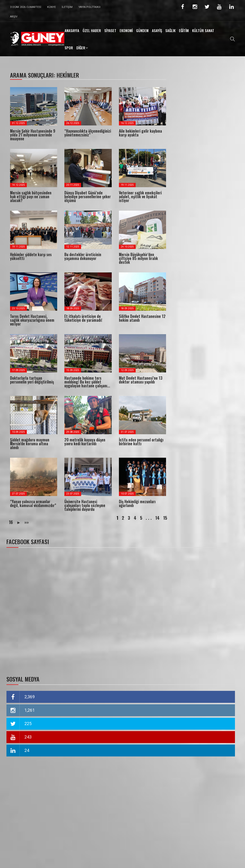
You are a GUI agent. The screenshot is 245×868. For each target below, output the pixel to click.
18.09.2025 (73, 308)
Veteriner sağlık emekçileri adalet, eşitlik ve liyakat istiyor (140, 197)
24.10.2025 (127, 247)
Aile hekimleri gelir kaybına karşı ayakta (140, 133)
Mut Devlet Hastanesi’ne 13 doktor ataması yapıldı (141, 380)
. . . (149, 518)
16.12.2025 (127, 123)
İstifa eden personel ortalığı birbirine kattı (141, 442)
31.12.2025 (18, 123)
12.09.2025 (127, 370)
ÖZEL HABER (92, 30)
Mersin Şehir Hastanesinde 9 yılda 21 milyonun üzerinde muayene (33, 135)
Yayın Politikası (89, 7)
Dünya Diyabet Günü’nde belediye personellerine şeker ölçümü (88, 197)
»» (27, 522)
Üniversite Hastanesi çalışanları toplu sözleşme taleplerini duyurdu (85, 505)
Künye (51, 7)
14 (157, 518)
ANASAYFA (72, 30)
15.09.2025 (73, 370)
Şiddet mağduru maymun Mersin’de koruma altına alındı (30, 444)
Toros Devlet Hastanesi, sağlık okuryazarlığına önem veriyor (32, 320)
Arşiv (14, 17)
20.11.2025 (73, 185)
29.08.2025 (73, 432)
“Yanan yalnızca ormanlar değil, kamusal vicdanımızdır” (33, 503)
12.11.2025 (73, 247)
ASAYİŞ (157, 30)
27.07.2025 (18, 494)
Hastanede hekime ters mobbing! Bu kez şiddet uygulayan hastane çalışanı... (87, 382)
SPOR (69, 48)
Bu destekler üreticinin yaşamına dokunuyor (83, 256)
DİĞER (81, 48)
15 (165, 518)
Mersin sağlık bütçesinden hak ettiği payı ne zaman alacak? (31, 197)
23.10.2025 (18, 308)
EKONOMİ (126, 30)
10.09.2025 (18, 432)
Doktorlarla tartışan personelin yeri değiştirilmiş (32, 380)
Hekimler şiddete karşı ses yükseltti (31, 256)
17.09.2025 (18, 370)
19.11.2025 (127, 185)
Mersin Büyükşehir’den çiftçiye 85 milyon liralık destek (138, 258)
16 (11, 522)
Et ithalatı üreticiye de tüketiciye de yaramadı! (83, 318)
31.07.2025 (127, 432)
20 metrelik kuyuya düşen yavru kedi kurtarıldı (85, 442)
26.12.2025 (73, 123)
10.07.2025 (127, 494)
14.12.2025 (18, 185)
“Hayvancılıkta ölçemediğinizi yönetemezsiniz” (88, 133)
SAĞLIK (170, 30)
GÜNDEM (142, 30)
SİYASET (110, 30)
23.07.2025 (73, 494)
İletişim (67, 7)
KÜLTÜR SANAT (203, 30)
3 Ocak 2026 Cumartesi (26, 7)
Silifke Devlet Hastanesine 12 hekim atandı (142, 318)
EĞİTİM (184, 30)
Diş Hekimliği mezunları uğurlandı (137, 503)
